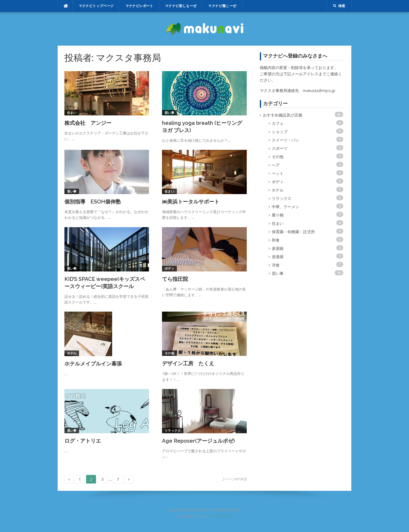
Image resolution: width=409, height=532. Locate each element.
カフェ (278, 123)
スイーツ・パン (285, 140)
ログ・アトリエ (83, 441)
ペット (278, 173)
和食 (276, 240)
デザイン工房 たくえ (188, 363)
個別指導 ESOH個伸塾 (93, 202)
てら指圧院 (175, 279)
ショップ (280, 132)
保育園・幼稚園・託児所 (293, 232)
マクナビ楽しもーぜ (181, 6)
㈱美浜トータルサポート (191, 202)
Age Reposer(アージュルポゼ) (198, 441)
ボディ (169, 268)
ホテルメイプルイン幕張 (93, 364)
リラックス (173, 431)
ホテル (72, 353)
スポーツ (280, 148)
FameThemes (220, 516)
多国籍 (278, 248)
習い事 (169, 113)
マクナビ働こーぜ (222, 6)
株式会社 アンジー (88, 123)
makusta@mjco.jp (319, 90)
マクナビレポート (139, 6)
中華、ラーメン (285, 207)
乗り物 (278, 215)
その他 (169, 353)
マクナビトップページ (96, 6)
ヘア (276, 165)
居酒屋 (278, 257)
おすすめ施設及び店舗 (282, 115)
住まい (72, 113)
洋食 (276, 265)
